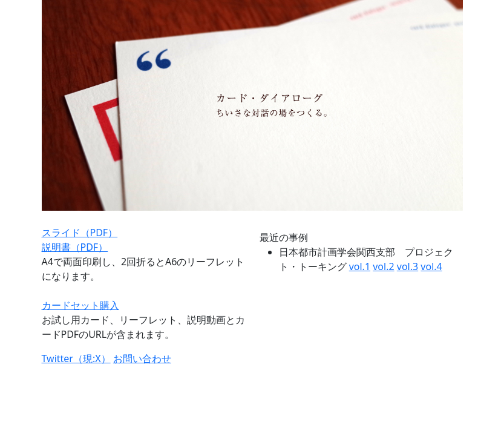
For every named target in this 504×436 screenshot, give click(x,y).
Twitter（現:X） (76, 358)
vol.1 (360, 266)
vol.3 (407, 266)
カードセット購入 (80, 305)
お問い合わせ (142, 358)
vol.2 (383, 266)
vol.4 (431, 266)
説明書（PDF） (75, 247)
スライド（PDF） (80, 233)
